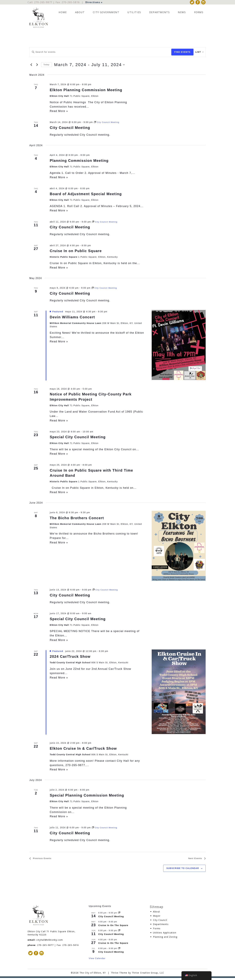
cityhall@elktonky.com (50, 942)
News (182, 14)
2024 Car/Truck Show (70, 658)
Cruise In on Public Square (76, 252)
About (80, 14)
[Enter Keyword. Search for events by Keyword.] (99, 53)
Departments (160, 14)
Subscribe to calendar (183, 870)
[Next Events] (37, 66)
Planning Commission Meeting (79, 162)
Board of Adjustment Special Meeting (86, 195)
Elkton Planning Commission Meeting (86, 91)
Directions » (94, 3)
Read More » (59, 112)
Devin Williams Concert (72, 318)
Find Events (179, 53)
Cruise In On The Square (113, 927)
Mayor (157, 918)
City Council (160, 922)
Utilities (134, 14)
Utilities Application (165, 935)
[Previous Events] (31, 66)
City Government (106, 14)
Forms (199, 14)
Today (46, 66)
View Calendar (97, 960)
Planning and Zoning (165, 939)
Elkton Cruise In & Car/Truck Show (83, 750)
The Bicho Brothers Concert (77, 519)
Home (63, 14)
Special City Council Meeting (78, 438)
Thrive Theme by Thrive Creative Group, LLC (138, 975)
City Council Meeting (70, 129)
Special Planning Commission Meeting (87, 796)
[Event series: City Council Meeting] (107, 123)
